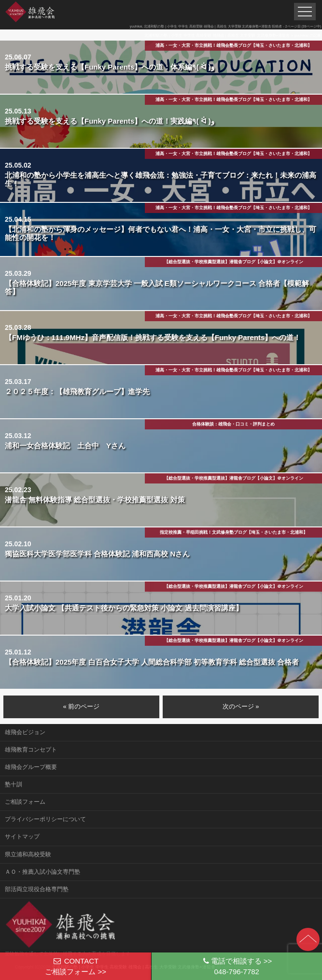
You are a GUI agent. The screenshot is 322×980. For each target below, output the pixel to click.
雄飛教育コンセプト (31, 750)
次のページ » (241, 706)
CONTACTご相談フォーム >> (76, 966)
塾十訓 (14, 784)
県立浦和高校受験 (28, 854)
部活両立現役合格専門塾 (37, 889)
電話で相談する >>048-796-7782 (237, 966)
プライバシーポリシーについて (45, 819)
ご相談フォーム (25, 802)
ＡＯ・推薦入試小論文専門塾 (42, 872)
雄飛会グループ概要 (31, 767)
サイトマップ (22, 837)
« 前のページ (81, 706)
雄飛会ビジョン (25, 732)
